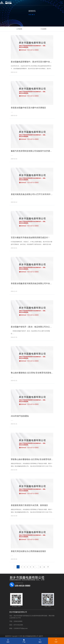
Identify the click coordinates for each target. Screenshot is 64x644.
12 (44, 567)
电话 (40, 641)
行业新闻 (43, 29)
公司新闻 (19, 29)
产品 (24, 641)
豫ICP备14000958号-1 (52, 636)
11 (40, 567)
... (37, 567)
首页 (8, 641)
